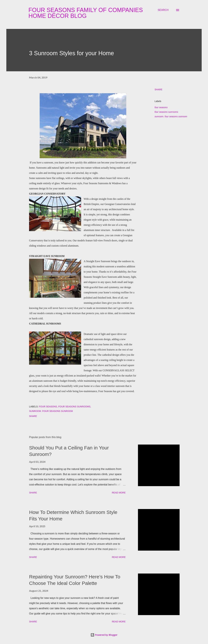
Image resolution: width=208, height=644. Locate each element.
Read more (119, 493)
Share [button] (158, 89)
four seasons (161, 107)
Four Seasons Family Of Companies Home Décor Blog (86, 13)
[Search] (163, 10)
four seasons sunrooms (166, 112)
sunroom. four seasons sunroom (171, 116)
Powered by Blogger (104, 635)
